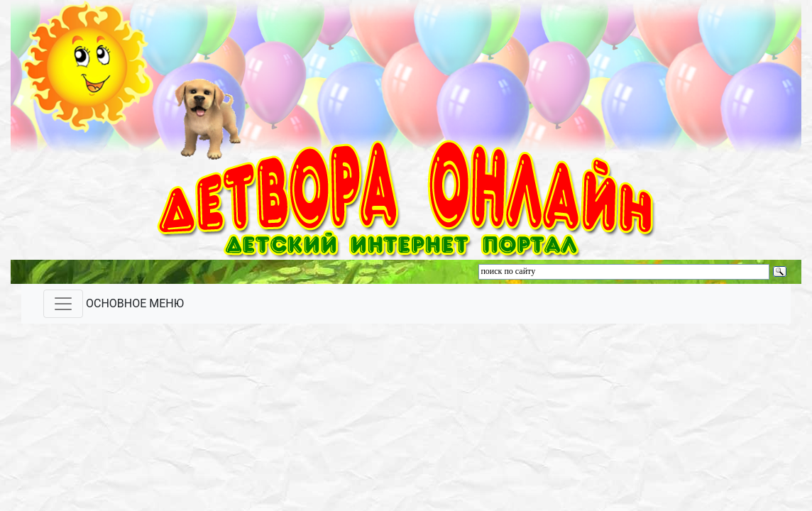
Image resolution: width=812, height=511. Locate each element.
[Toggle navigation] (63, 304)
